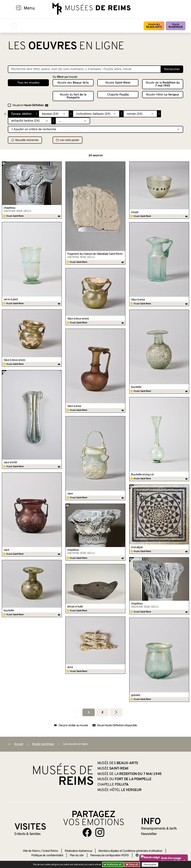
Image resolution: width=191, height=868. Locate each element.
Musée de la (163, 84)
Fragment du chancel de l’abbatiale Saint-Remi (95, 254)
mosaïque (137, 547)
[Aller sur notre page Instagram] (100, 832)
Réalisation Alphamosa (78, 851)
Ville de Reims (31, 851)
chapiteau (9, 208)
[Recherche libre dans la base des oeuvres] (84, 69)
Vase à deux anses (78, 319)
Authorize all (113, 864)
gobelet (136, 695)
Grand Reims (50, 851)
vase (70, 494)
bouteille (136, 387)
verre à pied (11, 300)
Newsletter (149, 834)
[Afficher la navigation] (19, 8)
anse (70, 667)
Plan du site (77, 856)
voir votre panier (68, 140)
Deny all (133, 864)
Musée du (73, 96)
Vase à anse (138, 300)
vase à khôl (10, 463)
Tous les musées (28, 83)
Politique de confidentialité (47, 856)
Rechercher (172, 69)
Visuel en (30, 105)
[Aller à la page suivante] (116, 712)
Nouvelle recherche (25, 140)
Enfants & (28, 834)
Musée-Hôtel (163, 95)
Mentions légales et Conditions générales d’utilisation (130, 851)
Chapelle (118, 95)
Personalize (150, 865)
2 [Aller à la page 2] (102, 712)
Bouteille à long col (142, 475)
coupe (135, 212)
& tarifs (159, 829)
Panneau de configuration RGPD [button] (110, 856)
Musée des (154, 26)
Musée (176, 26)
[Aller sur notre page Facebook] (87, 832)
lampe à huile (75, 607)
